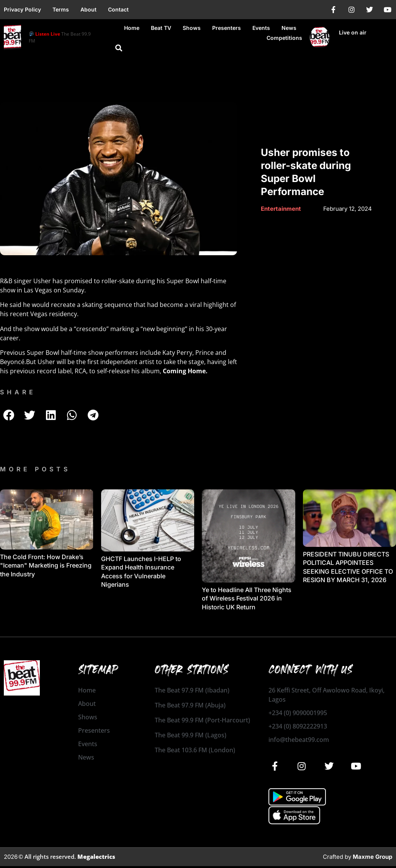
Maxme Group (372, 856)
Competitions (284, 38)
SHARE (18, 392)
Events (261, 28)
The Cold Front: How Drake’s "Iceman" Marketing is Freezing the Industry (46, 565)
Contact (118, 9)
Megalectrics (96, 856)
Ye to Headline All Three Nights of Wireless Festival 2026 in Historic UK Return (247, 598)
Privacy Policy (22, 9)
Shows (192, 28)
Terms (61, 9)
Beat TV (161, 28)
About (88, 9)
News (289, 28)
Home (132, 28)
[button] (119, 48)
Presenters (227, 28)
